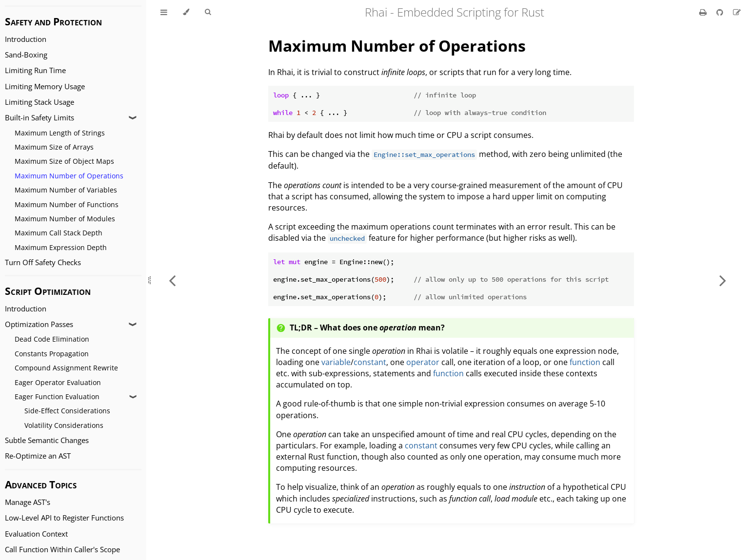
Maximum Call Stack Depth (59, 233)
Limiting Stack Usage (40, 102)
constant (370, 362)
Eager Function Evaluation (57, 396)
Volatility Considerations (64, 425)
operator (423, 362)
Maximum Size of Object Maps (64, 161)
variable (336, 362)
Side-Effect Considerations (67, 411)
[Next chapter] (723, 280)
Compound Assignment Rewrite (66, 368)
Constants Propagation (52, 354)
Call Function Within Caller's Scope (62, 550)
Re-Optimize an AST (38, 456)
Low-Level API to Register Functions (64, 518)
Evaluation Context (36, 534)
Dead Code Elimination (52, 339)
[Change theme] (186, 12)
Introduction (26, 39)
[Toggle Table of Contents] (164, 12)
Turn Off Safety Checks (43, 262)
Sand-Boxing (26, 55)
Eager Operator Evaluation (58, 382)
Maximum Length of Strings (60, 133)
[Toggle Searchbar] (208, 12)
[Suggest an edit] (737, 12)
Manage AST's (28, 502)
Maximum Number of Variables (66, 190)
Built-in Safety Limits (40, 118)
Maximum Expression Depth (61, 247)
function (585, 362)
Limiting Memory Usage (45, 87)
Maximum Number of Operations (69, 176)
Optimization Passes (39, 324)
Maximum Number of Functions (67, 204)
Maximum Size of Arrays (54, 147)
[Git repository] (721, 12)
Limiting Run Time (35, 70)
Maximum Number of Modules (65, 219)
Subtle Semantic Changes (47, 440)
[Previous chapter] (172, 280)
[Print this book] (704, 12)
